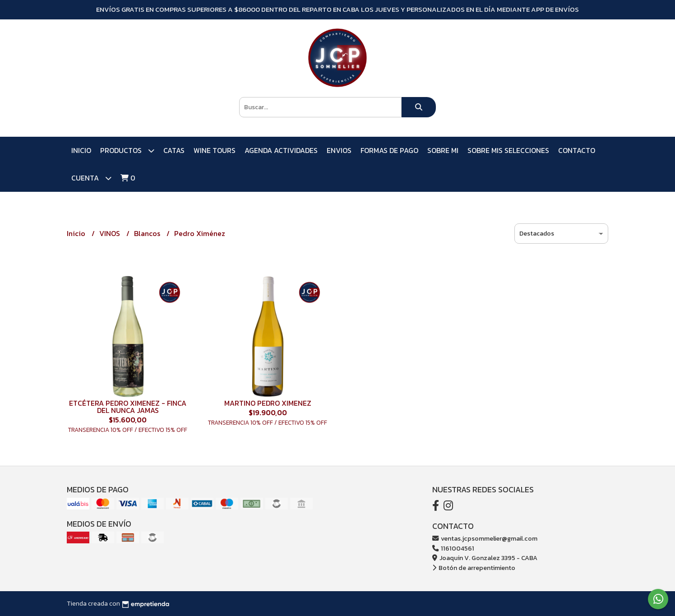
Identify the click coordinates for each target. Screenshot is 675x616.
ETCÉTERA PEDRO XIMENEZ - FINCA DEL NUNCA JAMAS (128, 407)
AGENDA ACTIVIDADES (281, 150)
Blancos (148, 233)
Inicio (81, 150)
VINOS (111, 233)
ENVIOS (339, 150)
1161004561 (453, 548)
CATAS (174, 150)
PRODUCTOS (127, 151)
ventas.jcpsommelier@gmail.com (485, 538)
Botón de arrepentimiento (474, 568)
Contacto (577, 150)
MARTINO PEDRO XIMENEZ (268, 403)
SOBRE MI (443, 150)
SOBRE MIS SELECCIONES (508, 150)
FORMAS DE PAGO (389, 150)
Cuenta (91, 178)
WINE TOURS (215, 150)
